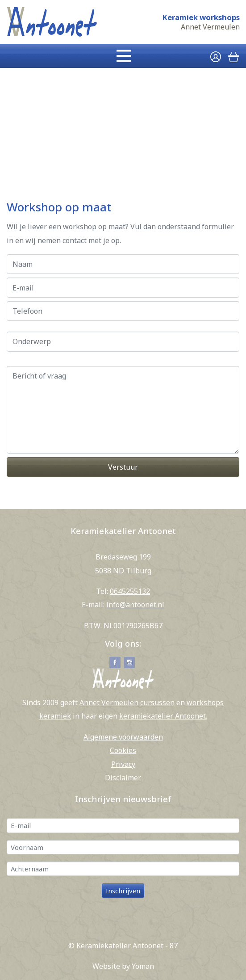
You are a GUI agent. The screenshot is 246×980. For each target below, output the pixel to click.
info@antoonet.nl (135, 605)
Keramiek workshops (201, 17)
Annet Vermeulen (210, 27)
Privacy (123, 764)
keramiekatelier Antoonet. (163, 716)
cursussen (157, 702)
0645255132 (130, 591)
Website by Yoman (123, 966)
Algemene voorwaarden (123, 737)
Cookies (123, 750)
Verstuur (123, 467)
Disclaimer (123, 778)
